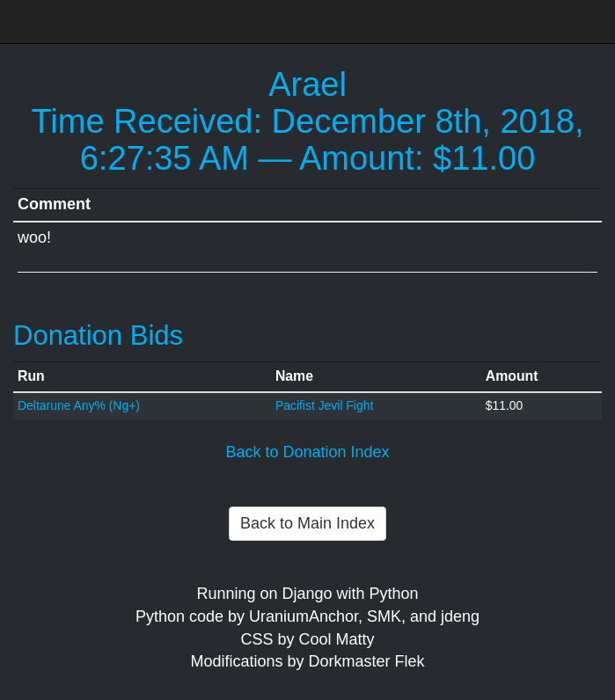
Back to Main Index (307, 523)
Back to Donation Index (307, 452)
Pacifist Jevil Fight (324, 405)
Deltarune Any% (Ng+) (79, 405)
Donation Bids (98, 335)
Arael (307, 84)
